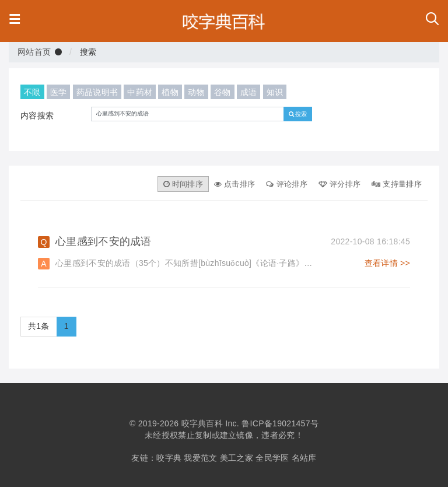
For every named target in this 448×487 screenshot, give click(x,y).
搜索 (298, 114)
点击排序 (235, 184)
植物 (170, 92)
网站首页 (34, 52)
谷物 (223, 92)
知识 (275, 92)
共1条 (39, 326)
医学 (59, 92)
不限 (32, 92)
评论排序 (286, 184)
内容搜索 (37, 115)
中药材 (140, 92)
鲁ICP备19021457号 (280, 423)
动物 (196, 92)
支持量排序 (397, 184)
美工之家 (237, 458)
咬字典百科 (202, 423)
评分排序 (339, 184)
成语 (249, 92)
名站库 (304, 458)
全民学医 (272, 458)
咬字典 (169, 458)
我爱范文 (200, 458)
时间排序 (183, 184)
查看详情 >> (387, 263)
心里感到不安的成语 (233, 241)
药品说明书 (97, 92)
